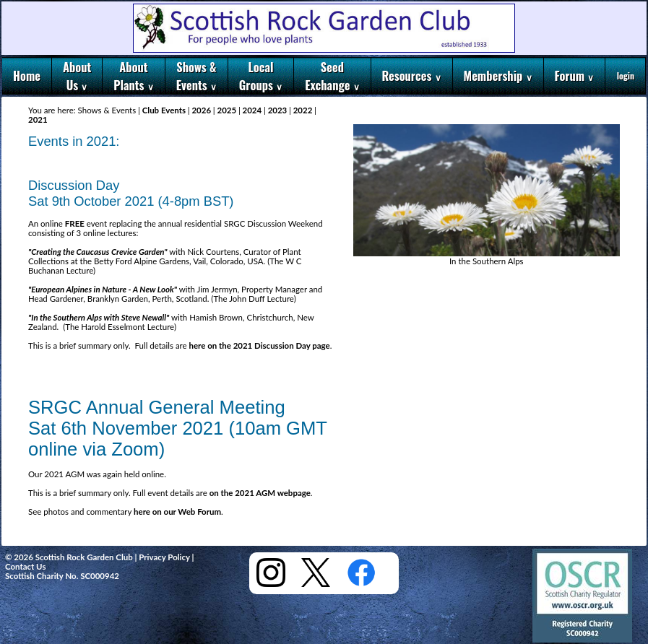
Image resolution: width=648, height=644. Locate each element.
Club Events (164, 110)
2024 (252, 110)
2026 (202, 110)
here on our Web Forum (177, 512)
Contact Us (25, 566)
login (626, 75)
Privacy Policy (164, 557)
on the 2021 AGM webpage (260, 493)
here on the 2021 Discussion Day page (260, 345)
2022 (303, 110)
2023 (277, 110)
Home (27, 75)
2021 (38, 119)
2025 (227, 110)
